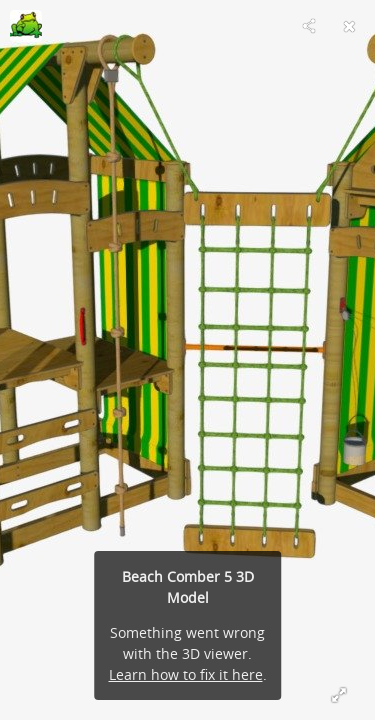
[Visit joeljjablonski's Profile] (26, 26)
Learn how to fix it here (186, 674)
